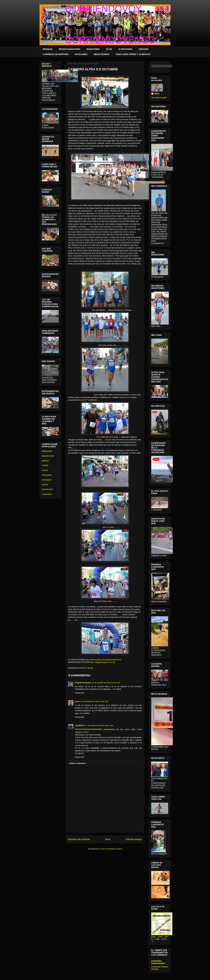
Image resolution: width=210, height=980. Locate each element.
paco (77, 701)
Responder (80, 693)
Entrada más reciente (79, 839)
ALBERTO (80, 726)
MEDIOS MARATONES (70, 49)
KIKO (157, 94)
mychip (45, 465)
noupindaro (47, 494)
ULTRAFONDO (125, 49)
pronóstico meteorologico (158, 962)
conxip (45, 470)
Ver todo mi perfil (159, 98)
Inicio (108, 839)
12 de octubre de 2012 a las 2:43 (99, 726)
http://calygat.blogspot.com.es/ (103, 662)
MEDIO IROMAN (101, 54)
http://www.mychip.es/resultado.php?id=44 (104, 660)
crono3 (45, 485)
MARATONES (93, 49)
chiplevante (47, 451)
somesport (47, 480)
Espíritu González (83, 683)
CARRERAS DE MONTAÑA (56, 54)
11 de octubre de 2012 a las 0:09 (106, 683)
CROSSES (143, 49)
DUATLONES (81, 54)
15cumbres (47, 475)
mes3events (47, 489)
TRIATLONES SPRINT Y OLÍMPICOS (133, 54)
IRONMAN (48, 49)
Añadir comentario (78, 763)
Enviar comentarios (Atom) (111, 849)
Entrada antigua (134, 839)
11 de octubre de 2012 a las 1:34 (94, 701)
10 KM (109, 49)
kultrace (45, 461)
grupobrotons (48, 456)
